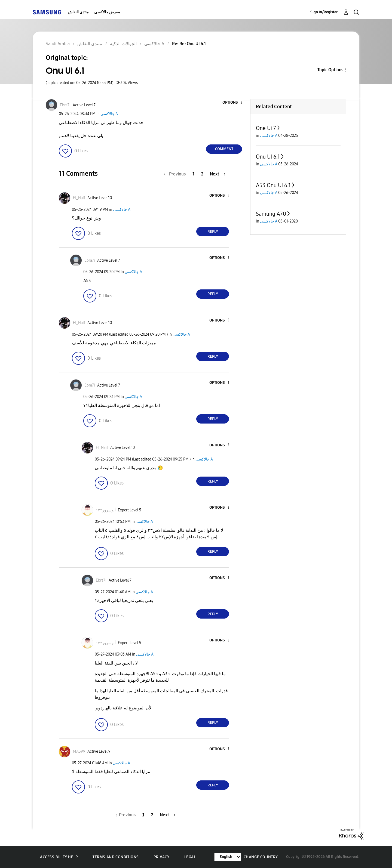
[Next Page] (218, 174)
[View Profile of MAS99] (79, 751)
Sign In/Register (324, 12)
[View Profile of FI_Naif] (79, 198)
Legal (190, 857)
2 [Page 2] (202, 174)
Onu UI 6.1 (268, 157)
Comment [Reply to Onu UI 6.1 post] (224, 149)
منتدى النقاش (78, 12)
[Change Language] (228, 857)
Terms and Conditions (116, 857)
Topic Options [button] (330, 70)
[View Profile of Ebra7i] (65, 105)
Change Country (261, 857)
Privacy (161, 857)
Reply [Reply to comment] (213, 232)
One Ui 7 (266, 128)
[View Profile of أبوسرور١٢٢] (106, 510)
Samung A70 (271, 214)
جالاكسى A (109, 114)
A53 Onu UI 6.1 (273, 185)
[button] (233, 103)
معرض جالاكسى (107, 12)
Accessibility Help (59, 857)
